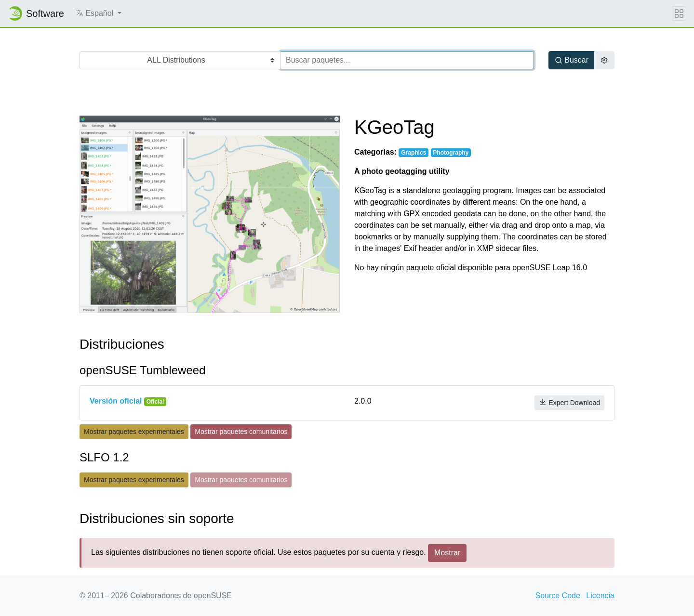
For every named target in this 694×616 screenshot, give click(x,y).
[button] (99, 13)
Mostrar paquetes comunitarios (241, 432)
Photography (451, 153)
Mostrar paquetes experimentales (134, 432)
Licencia (600, 596)
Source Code (557, 596)
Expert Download (569, 402)
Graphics (414, 153)
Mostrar (447, 553)
